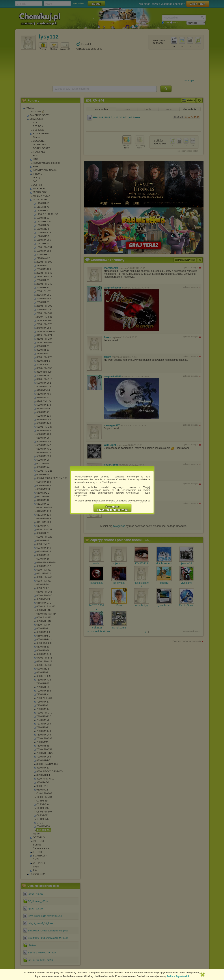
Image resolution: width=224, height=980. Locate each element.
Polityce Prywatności (178, 976)
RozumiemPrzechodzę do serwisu (113, 508)
